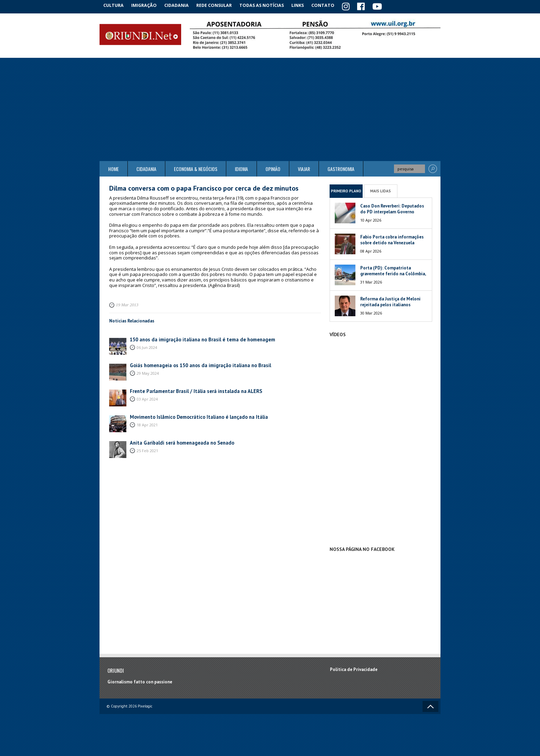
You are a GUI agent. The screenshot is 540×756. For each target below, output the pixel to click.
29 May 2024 (148, 371)
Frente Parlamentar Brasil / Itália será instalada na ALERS (189, 390)
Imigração (147, 5)
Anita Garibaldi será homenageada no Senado (176, 441)
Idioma (241, 168)
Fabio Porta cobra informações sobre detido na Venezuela (392, 239)
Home (113, 168)
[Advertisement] (270, 108)
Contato (332, 5)
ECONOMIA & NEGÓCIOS (196, 168)
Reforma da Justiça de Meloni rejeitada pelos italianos (390, 301)
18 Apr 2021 (147, 423)
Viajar (304, 168)
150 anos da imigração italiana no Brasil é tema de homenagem (194, 338)
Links (305, 5)
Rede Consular (220, 5)
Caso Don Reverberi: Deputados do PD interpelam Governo (392, 208)
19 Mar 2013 (126, 304)
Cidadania (181, 5)
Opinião (273, 168)
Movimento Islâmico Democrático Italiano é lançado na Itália (192, 416)
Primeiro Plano (346, 190)
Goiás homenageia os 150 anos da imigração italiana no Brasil (193, 364)
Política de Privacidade (354, 668)
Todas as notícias (268, 5)
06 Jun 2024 (147, 346)
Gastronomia (341, 168)
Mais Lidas (381, 190)
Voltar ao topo (430, 705)
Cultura (115, 5)
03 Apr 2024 (147, 397)
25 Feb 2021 (147, 449)
